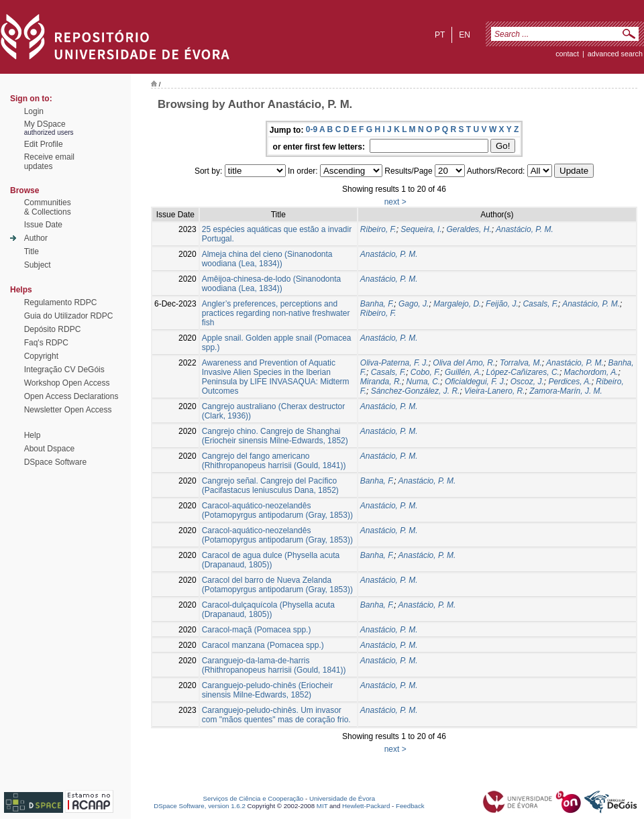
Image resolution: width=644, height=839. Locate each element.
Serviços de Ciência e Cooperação (254, 798)
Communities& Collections (48, 207)
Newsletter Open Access (68, 410)
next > (395, 202)
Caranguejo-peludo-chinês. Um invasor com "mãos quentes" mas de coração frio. (276, 715)
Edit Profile (44, 144)
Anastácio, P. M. (525, 229)
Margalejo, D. (457, 304)
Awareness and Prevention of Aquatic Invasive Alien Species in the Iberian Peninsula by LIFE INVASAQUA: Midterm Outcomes (276, 377)
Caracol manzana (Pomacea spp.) (263, 645)
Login (34, 111)
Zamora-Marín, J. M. (566, 391)
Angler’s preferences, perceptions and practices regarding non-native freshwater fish (276, 313)
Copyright (41, 356)
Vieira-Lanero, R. (495, 391)
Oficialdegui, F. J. (475, 382)
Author (36, 238)
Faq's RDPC (46, 343)
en (465, 35)
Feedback (410, 806)
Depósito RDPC (53, 329)
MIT (322, 806)
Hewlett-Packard (366, 806)
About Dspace (49, 449)
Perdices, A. (570, 382)
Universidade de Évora (342, 798)
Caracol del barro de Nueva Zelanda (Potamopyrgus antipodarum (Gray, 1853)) (277, 585)
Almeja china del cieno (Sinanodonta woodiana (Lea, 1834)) (267, 259)
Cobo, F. (425, 372)
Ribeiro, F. (378, 229)
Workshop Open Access (67, 383)
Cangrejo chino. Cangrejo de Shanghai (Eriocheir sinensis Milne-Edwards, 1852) (275, 436)
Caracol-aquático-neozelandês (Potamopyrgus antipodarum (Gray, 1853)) (277, 510)
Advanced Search (615, 54)
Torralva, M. (521, 363)
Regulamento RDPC (61, 302)
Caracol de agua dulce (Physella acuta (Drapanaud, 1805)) (271, 560)
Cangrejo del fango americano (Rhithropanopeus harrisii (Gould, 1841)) (274, 461)
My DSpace (45, 124)
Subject (38, 265)
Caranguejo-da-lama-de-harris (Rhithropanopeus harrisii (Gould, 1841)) (274, 665)
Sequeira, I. (421, 229)
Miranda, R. (381, 382)
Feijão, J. (502, 304)
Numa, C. (424, 382)
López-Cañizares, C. (523, 372)
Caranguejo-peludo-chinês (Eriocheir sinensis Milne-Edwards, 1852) (267, 690)
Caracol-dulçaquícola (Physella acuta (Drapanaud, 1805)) (268, 610)
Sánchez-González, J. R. (416, 391)
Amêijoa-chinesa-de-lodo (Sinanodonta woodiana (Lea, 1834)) (271, 284)
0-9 (312, 129)
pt (440, 35)
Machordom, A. (591, 372)
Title (32, 251)
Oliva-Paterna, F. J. (394, 363)
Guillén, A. (463, 372)
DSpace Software (55, 462)
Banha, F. (377, 304)
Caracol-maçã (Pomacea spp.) (257, 630)
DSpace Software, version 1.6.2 (200, 806)
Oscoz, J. (527, 382)
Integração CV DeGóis (64, 370)
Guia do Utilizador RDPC (69, 316)
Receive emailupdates (49, 162)
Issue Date (43, 225)
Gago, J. (414, 304)
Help (33, 435)
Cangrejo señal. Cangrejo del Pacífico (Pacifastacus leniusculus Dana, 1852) (270, 486)
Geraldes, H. (469, 229)
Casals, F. (540, 304)
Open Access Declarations (71, 396)
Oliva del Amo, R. (464, 363)
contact (567, 54)
